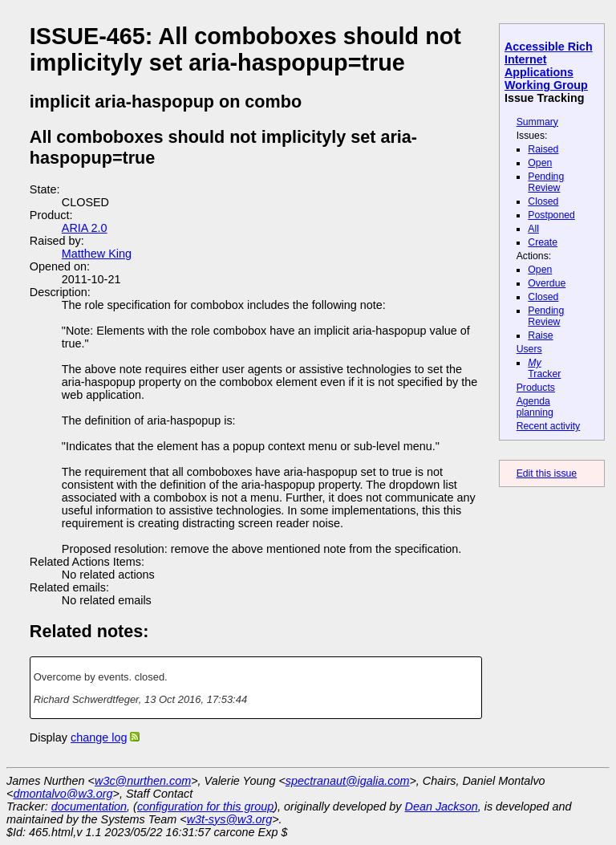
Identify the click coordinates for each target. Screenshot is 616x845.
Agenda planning (535, 407)
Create (543, 242)
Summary (537, 122)
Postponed (551, 215)
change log (99, 737)
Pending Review (546, 182)
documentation (89, 806)
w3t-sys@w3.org (230, 819)
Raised (543, 149)
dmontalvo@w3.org (63, 794)
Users (529, 349)
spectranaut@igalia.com (348, 781)
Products (536, 388)
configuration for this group (205, 806)
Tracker (544, 368)
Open (540, 163)
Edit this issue (547, 473)
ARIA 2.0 (85, 228)
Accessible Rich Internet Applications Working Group (549, 66)
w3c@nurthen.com (143, 781)
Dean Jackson (442, 806)
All (533, 229)
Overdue (547, 283)
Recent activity (549, 426)
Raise (540, 335)
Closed (543, 201)
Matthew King (97, 254)
